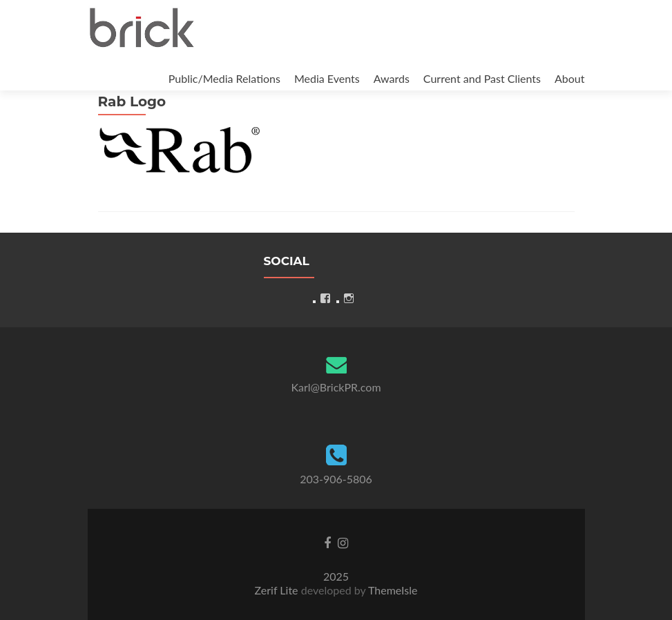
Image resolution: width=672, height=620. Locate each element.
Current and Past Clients (482, 78)
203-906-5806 (336, 479)
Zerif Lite (278, 590)
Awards (392, 78)
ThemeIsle (393, 590)
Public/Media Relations (224, 78)
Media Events (327, 78)
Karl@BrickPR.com (336, 387)
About (570, 78)
